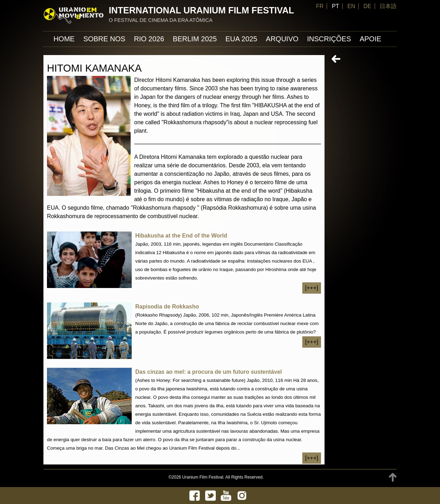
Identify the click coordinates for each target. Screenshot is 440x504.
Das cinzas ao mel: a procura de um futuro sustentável (209, 372)
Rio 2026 (149, 39)
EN (351, 6)
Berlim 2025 (195, 39)
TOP (393, 477)
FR (320, 6)
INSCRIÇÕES (329, 39)
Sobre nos (104, 39)
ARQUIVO (282, 39)
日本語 (388, 6)
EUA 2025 (241, 39)
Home (64, 39)
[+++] (312, 288)
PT (335, 6)
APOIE (370, 39)
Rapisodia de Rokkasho (167, 307)
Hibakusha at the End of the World (181, 236)
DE (367, 6)
